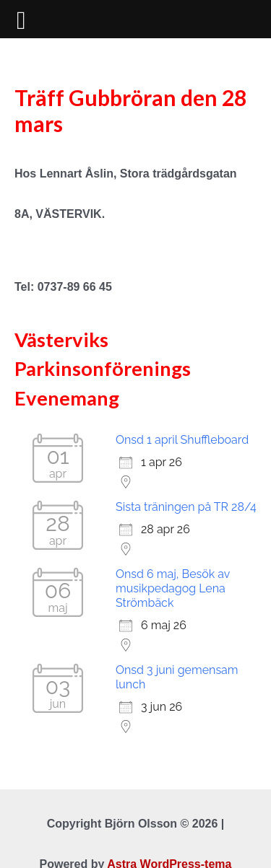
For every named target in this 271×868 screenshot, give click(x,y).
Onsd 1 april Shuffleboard (182, 440)
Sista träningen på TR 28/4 (186, 507)
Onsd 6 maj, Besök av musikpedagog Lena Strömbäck (173, 588)
